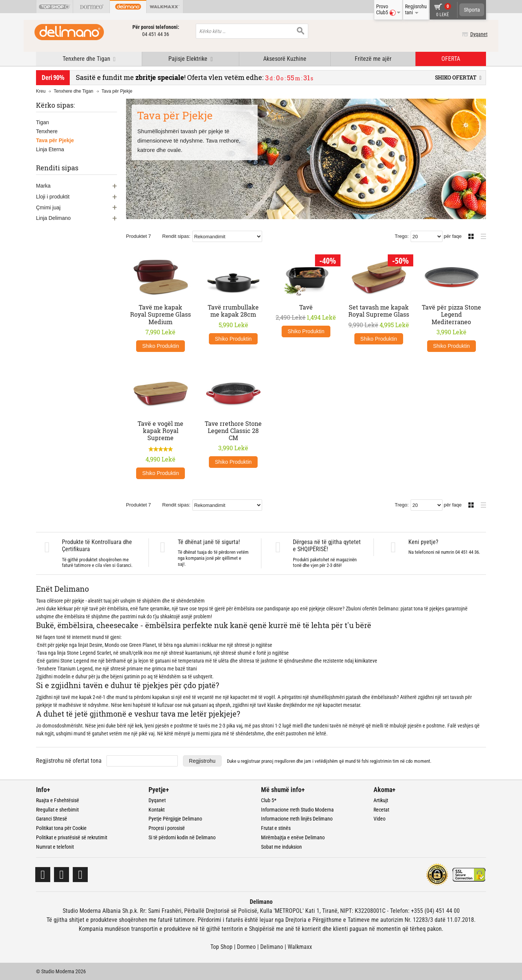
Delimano (272, 947)
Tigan (43, 122)
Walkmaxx (300, 947)
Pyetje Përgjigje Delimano (175, 819)
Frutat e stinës (276, 828)
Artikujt (381, 800)
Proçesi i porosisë (167, 828)
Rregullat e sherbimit (57, 810)
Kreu (41, 91)
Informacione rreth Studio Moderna (297, 810)
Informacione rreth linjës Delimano (297, 819)
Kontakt (157, 810)
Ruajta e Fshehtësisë (58, 800)
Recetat (381, 810)
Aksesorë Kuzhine (285, 59)
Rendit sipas (176, 236)
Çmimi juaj (48, 207)
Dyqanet (477, 34)
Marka (43, 186)
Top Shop (221, 947)
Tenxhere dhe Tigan (73, 91)
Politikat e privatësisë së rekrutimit (72, 837)
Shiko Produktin (160, 346)
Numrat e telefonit (55, 847)
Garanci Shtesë (52, 819)
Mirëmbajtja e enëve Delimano (293, 837)
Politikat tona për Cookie (61, 828)
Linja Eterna (50, 149)
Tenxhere (47, 131)
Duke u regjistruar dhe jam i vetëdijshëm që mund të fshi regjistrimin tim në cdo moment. (329, 761)
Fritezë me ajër (373, 59)
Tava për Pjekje (55, 140)
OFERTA (451, 59)
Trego (401, 236)
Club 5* (269, 800)
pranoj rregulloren (278, 761)
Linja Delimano (53, 218)
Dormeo (246, 947)
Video (379, 819)
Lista (481, 235)
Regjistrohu (202, 761)
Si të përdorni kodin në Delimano (182, 837)
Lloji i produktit (53, 197)
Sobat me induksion (281, 847)
